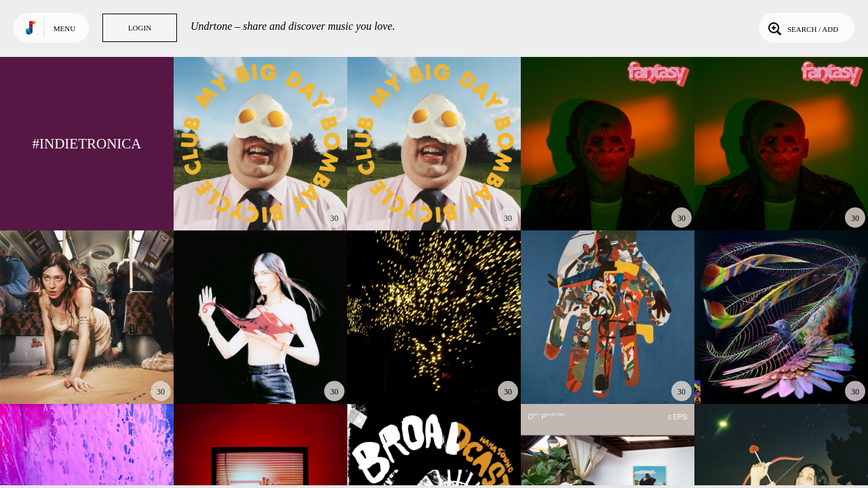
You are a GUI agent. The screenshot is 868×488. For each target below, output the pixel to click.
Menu (64, 28)
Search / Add (802, 28)
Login (140, 28)
